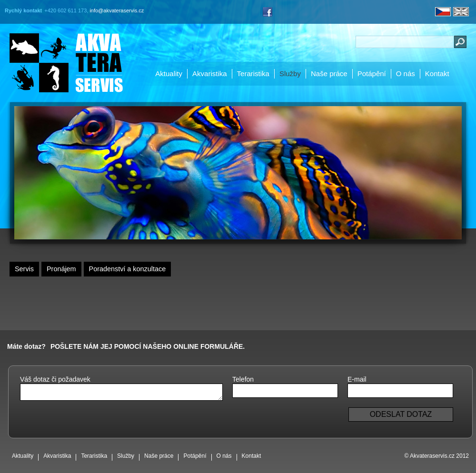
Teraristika (253, 74)
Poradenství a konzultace (128, 269)
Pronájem (61, 269)
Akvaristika (210, 74)
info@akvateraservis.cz (117, 10)
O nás (406, 74)
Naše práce (329, 74)
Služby (290, 74)
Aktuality (169, 74)
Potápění (372, 74)
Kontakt (437, 74)
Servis (24, 269)
